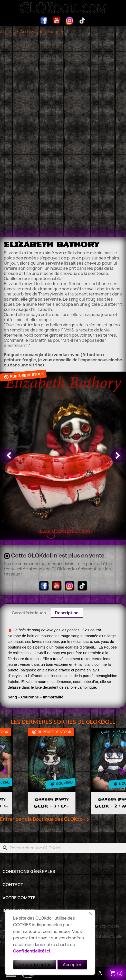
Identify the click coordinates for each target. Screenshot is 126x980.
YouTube (57, 21)
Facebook (44, 21)
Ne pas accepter (35, 965)
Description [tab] (67, 613)
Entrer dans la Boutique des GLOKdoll (45, 820)
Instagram (70, 21)
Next (122, 771)
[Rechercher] (63, 848)
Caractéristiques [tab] (29, 613)
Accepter (72, 965)
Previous (4, 771)
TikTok (82, 21)
